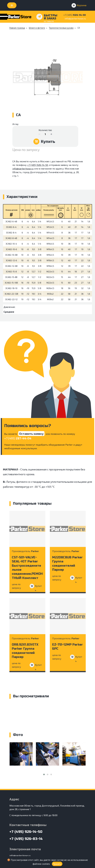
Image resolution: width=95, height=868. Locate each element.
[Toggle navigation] (12, 5)
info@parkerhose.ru (75, 18)
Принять (57, 864)
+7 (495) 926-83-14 (26, 839)
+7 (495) (18, 438)
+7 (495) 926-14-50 (38, 165)
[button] (44, 774)
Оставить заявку (31, 434)
